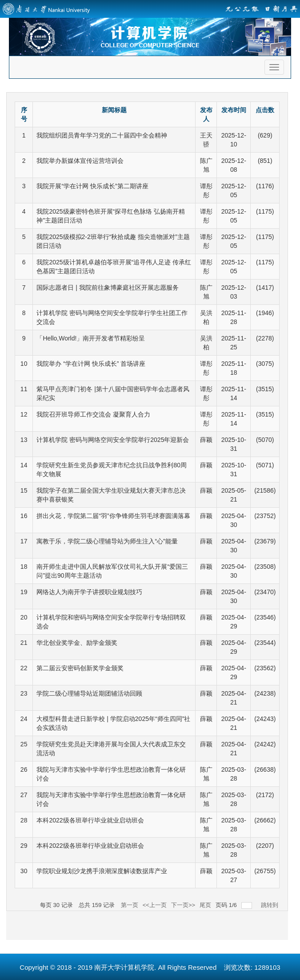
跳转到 (270, 905)
